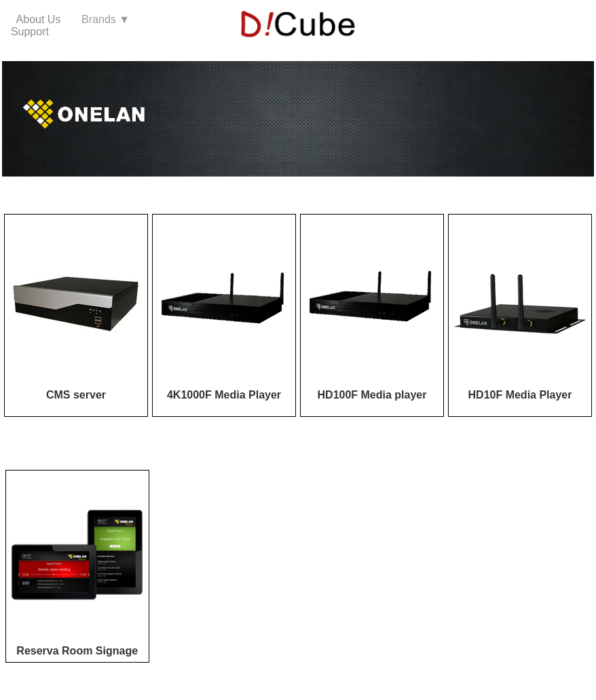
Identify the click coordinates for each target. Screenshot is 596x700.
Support (30, 32)
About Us (43, 19)
